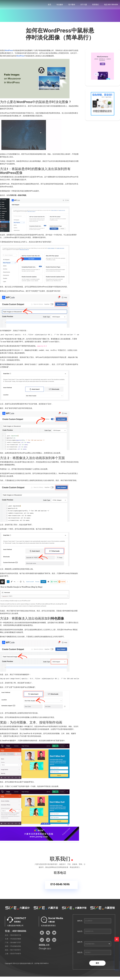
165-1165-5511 (15, 951)
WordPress (9, 50)
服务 (80, 943)
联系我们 (96, 5)
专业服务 (60, 5)
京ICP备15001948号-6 (41, 965)
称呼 (80, 922)
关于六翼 (84, 5)
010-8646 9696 (60, 887)
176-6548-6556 (15, 947)
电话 (80, 933)
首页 (49, 5)
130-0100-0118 (15, 936)
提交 (97, 964)
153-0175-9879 (15, 955)
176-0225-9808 (15, 940)
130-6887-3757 (15, 944)
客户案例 (72, 5)
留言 (80, 954)
